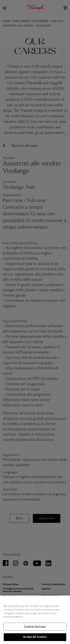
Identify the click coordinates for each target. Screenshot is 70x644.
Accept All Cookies (35, 637)
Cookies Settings (35, 627)
